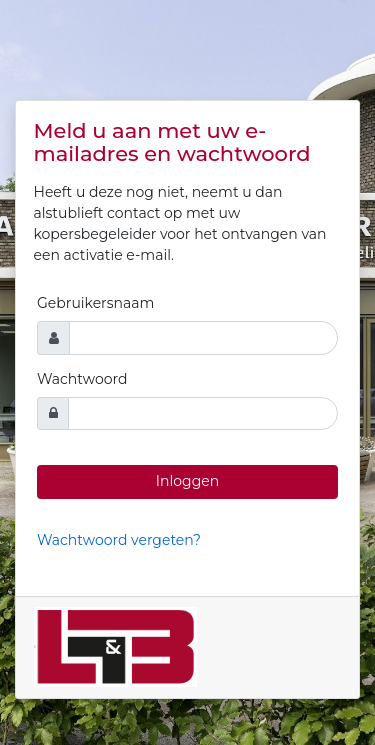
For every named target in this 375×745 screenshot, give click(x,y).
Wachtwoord (82, 379)
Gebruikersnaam (95, 303)
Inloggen (187, 481)
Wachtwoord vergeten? (119, 540)
